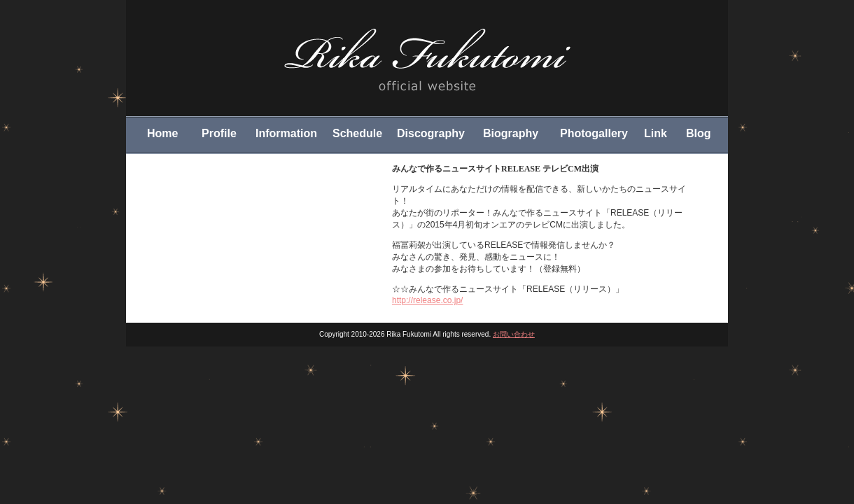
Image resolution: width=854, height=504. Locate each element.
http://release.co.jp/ (427, 300)
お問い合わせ (514, 334)
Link (656, 133)
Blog (699, 133)
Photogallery (594, 133)
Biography (511, 133)
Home (162, 133)
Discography (431, 133)
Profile (219, 133)
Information (286, 133)
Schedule (357, 133)
